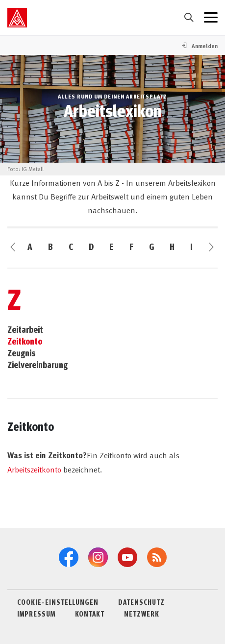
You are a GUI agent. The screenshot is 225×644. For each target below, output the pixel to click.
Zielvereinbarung (37, 365)
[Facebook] (69, 557)
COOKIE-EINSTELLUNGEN (58, 602)
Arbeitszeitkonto (34, 469)
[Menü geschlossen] (211, 18)
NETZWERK (142, 614)
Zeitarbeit (25, 329)
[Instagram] (98, 557)
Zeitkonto (25, 341)
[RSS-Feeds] (157, 557)
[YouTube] (127, 557)
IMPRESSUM (36, 614)
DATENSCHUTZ (141, 602)
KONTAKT (90, 614)
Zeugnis (21, 353)
